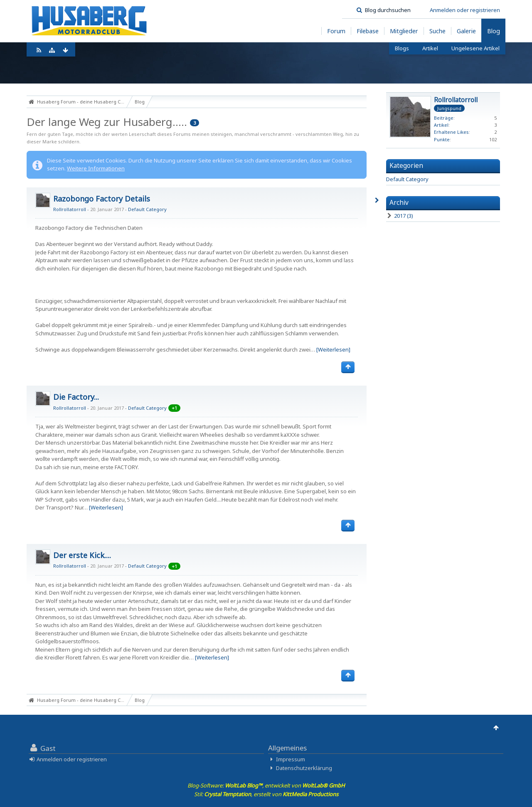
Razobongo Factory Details (102, 199)
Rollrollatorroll (70, 209)
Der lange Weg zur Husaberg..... (107, 122)
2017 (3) (400, 216)
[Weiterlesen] (333, 349)
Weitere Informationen (96, 168)
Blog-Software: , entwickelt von (266, 785)
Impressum (291, 759)
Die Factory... (76, 397)
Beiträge (444, 118)
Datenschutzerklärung (304, 768)
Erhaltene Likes (451, 132)
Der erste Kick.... (82, 555)
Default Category (147, 209)
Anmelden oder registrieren (465, 10)
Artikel (441, 125)
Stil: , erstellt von (266, 794)
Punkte (442, 139)
